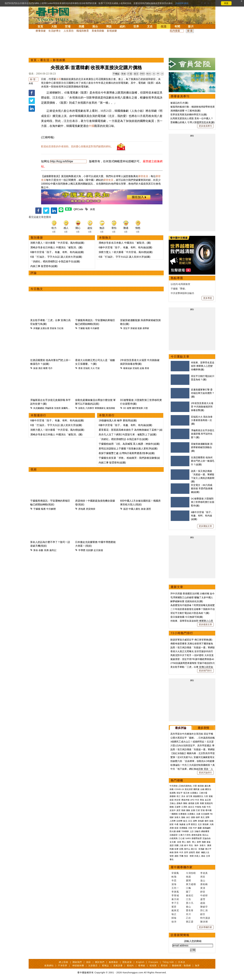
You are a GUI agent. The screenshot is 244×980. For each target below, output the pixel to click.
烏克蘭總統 (39, 408)
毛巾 (50, 368)
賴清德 (201, 786)
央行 (188, 817)
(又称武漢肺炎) (185, 786)
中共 (197, 800)
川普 (146, 408)
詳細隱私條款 (182, 3)
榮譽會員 (143, 176)
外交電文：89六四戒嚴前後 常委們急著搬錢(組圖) (202, 489)
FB (211, 814)
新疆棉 (173, 796)
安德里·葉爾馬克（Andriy (66, 408)
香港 (80, 368)
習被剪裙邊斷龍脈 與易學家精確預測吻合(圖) (202, 447)
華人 (184, 842)
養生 (172, 859)
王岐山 (173, 803)
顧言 (203, 914)
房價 (172, 828)
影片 (191, 26)
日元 (190, 821)
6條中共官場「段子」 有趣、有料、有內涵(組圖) (57, 252)
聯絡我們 (77, 962)
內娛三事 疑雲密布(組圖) (44, 266)
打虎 (198, 810)
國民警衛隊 (137, 408)
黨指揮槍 (111, 408)
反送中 (173, 810)
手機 (181, 856)
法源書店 (93, 966)
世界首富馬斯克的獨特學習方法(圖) (189, 114)
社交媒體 (205, 814)
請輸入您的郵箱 (193, 941)
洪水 (183, 796)
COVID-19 (179, 789)
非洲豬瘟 (183, 828)
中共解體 (95, 328)
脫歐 (183, 817)
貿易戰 (173, 793)
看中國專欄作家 (182, 867)
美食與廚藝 (98, 31)
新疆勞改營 (197, 838)
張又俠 (186, 793)
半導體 (82, 550)
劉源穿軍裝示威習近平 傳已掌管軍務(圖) (191, 640)
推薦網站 (49, 966)
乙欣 (188, 918)
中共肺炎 (174, 786)
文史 (150, 26)
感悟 (176, 856)
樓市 (207, 821)
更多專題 (208, 298)
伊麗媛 (37, 328)
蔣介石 (194, 849)
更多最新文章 (205, 624)
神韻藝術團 (78, 966)
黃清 (203, 888)
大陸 (54, 26)
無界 (197, 966)
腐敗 (188, 810)
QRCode (78, 209)
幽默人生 (205, 852)
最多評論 (181, 728)
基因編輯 (206, 828)
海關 (204, 842)
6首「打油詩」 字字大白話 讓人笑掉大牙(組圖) (56, 257)
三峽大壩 (203, 793)
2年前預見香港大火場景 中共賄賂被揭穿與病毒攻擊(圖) (202, 407)
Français (153, 962)
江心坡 (182, 838)
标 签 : (34, 79)
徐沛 (174, 922)
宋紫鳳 (175, 873)
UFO (192, 800)
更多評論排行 (205, 773)
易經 (198, 852)
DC (125, 408)
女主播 (173, 842)
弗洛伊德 (185, 800)
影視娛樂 (112, 31)
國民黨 (196, 789)
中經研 (204, 895)
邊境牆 (191, 803)
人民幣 (173, 821)
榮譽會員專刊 (180, 96)
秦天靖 (175, 899)
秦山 (188, 907)
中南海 (198, 807)
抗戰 (181, 849)
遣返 (209, 842)
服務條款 (113, 962)
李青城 (175, 895)
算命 (36, 550)
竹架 (98, 368)
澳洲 (209, 845)
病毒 (172, 789)
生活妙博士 (55, 31)
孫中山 (187, 849)
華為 (202, 800)
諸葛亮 (192, 852)
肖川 (188, 914)
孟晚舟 (179, 803)
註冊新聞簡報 (180, 935)
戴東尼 (175, 910)
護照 (149, 509)
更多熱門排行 (205, 671)
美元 (203, 817)
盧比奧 (208, 786)
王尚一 (175, 888)
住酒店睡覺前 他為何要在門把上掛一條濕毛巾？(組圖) (203, 461)
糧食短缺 (128, 368)
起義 (142, 368)
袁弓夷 (189, 796)
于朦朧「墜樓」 (179, 289)
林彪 (172, 852)
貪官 (178, 810)
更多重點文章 (205, 526)
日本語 (182, 962)
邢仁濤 (204, 910)
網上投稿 (63, 962)
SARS (188, 838)
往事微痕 (183, 814)
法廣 (198, 814)
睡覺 (45, 368)
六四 (206, 796)
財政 (211, 821)
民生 (191, 845)
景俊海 (53, 328)
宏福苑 (87, 368)
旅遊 (35, 368)
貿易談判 (209, 803)
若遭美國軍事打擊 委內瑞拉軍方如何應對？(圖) (203, 393)
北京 (200, 824)
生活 (164, 26)
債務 (193, 817)
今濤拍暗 (191, 873)
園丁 (188, 892)
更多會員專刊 (205, 126)
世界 (136, 26)
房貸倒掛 (91, 509)
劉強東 (206, 824)
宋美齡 (201, 849)
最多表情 (203, 728)
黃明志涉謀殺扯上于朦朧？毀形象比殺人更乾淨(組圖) (128, 449)
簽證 (126, 509)
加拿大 (177, 817)
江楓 (188, 888)
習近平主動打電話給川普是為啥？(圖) (190, 613)
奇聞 (177, 26)
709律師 (185, 831)
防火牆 (173, 831)
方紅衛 (60, 328)
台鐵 (202, 789)
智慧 (172, 856)
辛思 (174, 880)
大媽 (211, 824)
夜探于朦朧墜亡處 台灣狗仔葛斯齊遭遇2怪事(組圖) (127, 453)
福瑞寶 (153, 966)
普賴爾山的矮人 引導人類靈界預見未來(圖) (192, 122)
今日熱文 (37, 289)
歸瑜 (174, 918)
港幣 (195, 821)
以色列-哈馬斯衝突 (180, 284)
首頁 (40, 26)
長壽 (46, 550)
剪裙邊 (134, 328)
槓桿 (198, 817)
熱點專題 (177, 278)
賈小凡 (190, 903)
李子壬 (175, 903)
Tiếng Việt (168, 962)
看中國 (208, 810)
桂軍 (176, 849)
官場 (68, 26)
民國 (172, 849)
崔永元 (191, 807)
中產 (176, 824)
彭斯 (197, 803)
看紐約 (130, 966)
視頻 (34, 470)
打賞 (130, 74)
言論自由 (206, 838)
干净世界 (63, 966)
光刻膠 (89, 550)
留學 (199, 842)
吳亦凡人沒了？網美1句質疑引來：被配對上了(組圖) (128, 435)
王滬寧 (177, 807)
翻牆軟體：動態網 (181, 966)
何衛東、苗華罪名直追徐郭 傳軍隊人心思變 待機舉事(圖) (203, 366)
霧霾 (200, 828)
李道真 (204, 873)
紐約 (122, 26)
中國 (91, 126)
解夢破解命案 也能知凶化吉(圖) (187, 601)
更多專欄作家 (205, 927)
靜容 (203, 892)
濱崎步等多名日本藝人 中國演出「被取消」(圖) (56, 247)
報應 (88, 328)
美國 (81, 26)
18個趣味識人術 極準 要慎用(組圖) (118, 420)
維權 (178, 831)
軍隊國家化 (100, 408)
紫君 (174, 907)
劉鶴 (172, 807)
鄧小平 (208, 849)
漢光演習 (189, 789)
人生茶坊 (69, 31)
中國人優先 (134, 509)
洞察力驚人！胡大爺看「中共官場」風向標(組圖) (57, 243)
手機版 (116, 74)
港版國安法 (198, 796)
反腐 (193, 810)
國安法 (208, 789)
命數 (41, 550)
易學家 (146, 328)
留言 (136, 74)
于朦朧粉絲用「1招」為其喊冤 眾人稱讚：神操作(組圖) (129, 444)
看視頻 (164, 966)
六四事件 (90, 408)
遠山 (203, 880)
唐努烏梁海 (196, 835)
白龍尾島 (174, 838)
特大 (149, 74)
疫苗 (172, 800)
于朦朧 (82, 328)
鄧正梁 (190, 922)
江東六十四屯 (185, 835)
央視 (31, 83)
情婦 (183, 810)
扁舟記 (53, 550)
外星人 (197, 856)
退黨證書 (118, 966)
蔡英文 (194, 824)
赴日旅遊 (98, 550)
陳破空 (204, 907)
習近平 (127, 328)
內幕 (204, 807)
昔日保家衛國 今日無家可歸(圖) (187, 617)
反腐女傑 (45, 328)
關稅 (185, 803)
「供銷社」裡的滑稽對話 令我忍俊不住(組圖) (55, 261)
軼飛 (174, 877)
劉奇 (176, 852)
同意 (226, 3)
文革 (208, 856)
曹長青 (190, 910)
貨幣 (207, 817)
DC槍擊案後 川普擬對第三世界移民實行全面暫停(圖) (203, 502)
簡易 (188, 877)
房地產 (82, 509)
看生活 (45, 60)
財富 (172, 824)
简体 (124, 74)
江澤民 (184, 807)
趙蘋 (203, 903)
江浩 (188, 899)
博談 (109, 26)
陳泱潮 (204, 922)
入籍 (181, 845)
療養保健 (41, 31)
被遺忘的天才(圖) (179, 103)
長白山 (205, 835)
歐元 (185, 821)
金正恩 (208, 800)
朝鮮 (172, 817)
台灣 (188, 824)
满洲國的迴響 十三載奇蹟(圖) (185, 111)
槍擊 (129, 408)
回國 (176, 845)
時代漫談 (205, 918)
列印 (142, 74)
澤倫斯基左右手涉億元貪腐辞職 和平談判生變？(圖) (203, 434)
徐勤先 (82, 408)
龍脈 (140, 328)
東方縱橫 (191, 884)
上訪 (192, 831)
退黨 (211, 796)
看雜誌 (105, 966)
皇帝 (186, 852)
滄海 (174, 884)
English (140, 962)
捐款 (89, 962)
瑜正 (174, 914)
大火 (93, 368)
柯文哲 (177, 800)
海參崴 (182, 824)
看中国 (54, 14)
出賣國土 (194, 793)
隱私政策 (127, 962)
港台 (95, 26)
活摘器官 (174, 835)
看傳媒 (142, 966)
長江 (178, 796)
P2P (195, 828)
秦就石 (190, 895)
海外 (197, 845)
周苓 (203, 877)
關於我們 (100, 962)
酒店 (40, 368)
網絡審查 (205, 831)
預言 (186, 856)
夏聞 (188, 880)
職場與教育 (83, 31)
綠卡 (186, 845)
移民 (189, 842)
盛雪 (203, 899)
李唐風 (175, 892)
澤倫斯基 (49, 408)
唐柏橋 (204, 884)
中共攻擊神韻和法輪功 (182, 293)
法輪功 (197, 831)
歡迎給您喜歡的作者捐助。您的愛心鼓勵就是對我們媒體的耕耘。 (77, 146)
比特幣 (179, 821)
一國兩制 (174, 814)
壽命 (203, 856)
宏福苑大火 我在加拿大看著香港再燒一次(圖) (202, 420)
